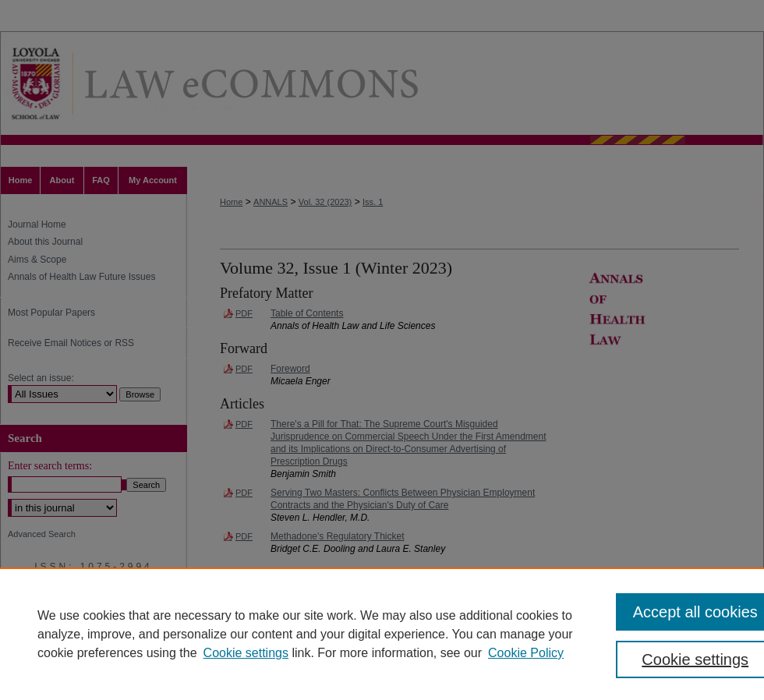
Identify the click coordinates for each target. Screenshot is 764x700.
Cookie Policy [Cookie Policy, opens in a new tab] (526, 653)
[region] (382, 634)
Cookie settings (246, 653)
